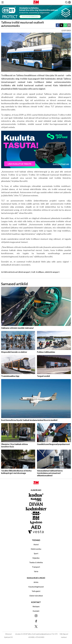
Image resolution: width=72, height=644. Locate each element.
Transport (36, 567)
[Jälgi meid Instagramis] (36, 616)
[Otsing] (66, 2)
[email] (69, 25)
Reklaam (36, 606)
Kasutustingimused (36, 587)
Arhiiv (36, 582)
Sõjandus (36, 558)
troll (33, 272)
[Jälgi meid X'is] (36, 627)
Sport (36, 553)
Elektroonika (36, 549)
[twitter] (61, 25)
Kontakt (36, 611)
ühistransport (24, 272)
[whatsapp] (65, 25)
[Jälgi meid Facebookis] (36, 621)
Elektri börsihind (36, 596)
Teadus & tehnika (36, 562)
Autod (36, 544)
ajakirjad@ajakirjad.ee (44, 634)
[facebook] (58, 25)
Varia (36, 571)
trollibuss (40, 272)
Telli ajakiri (36, 591)
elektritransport (52, 272)
